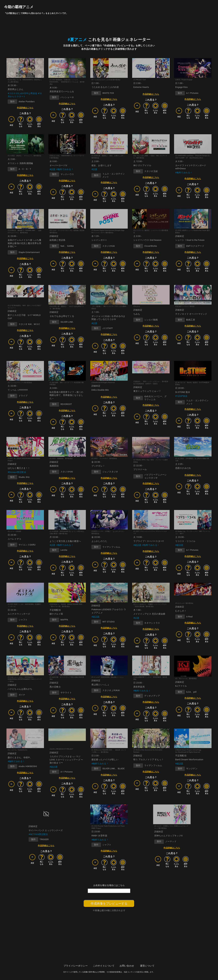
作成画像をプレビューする (109, 904)
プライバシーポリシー (76, 966)
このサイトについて (104, 966)
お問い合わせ (127, 966)
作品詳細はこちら (25, 108)
